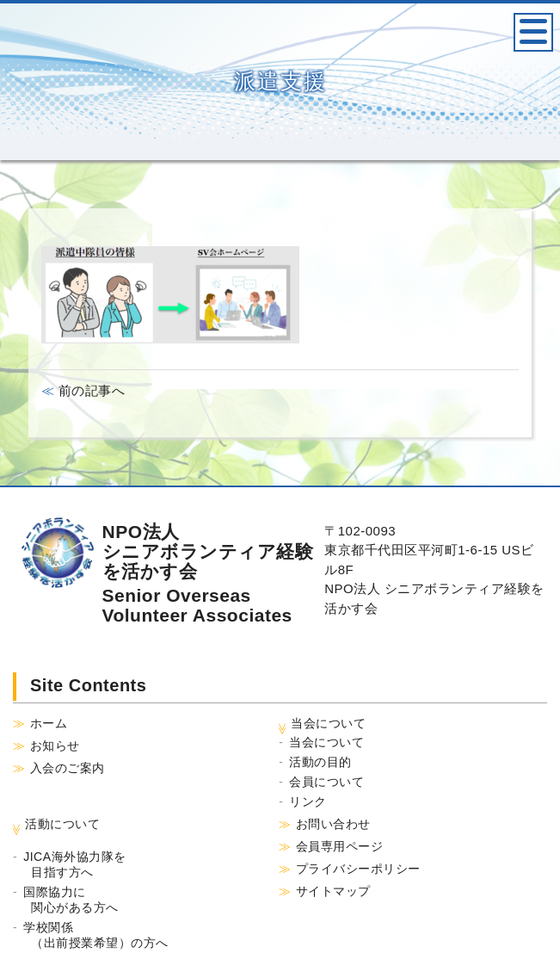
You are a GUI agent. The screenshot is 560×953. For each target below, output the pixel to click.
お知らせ (55, 746)
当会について (326, 742)
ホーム (49, 723)
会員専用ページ (340, 846)
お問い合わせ (333, 824)
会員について (326, 782)
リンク (308, 801)
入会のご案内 (68, 768)
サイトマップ (333, 891)
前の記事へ (89, 390)
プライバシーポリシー (358, 869)
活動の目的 (320, 762)
